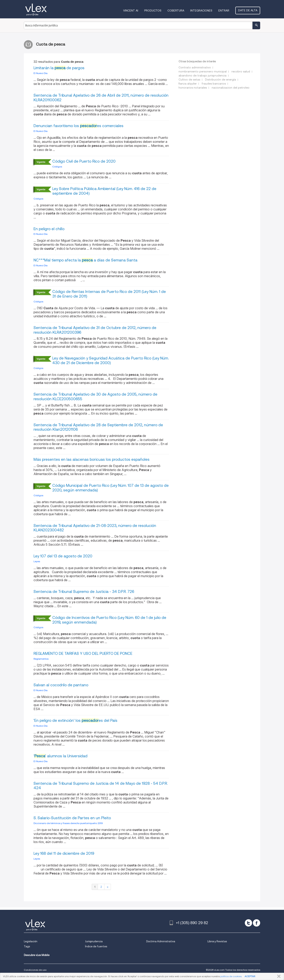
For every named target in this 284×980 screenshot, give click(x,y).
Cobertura (176, 10)
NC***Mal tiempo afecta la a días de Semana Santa (85, 260)
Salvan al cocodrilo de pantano (61, 685)
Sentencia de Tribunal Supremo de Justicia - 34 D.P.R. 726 (84, 592)
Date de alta (248, 10)
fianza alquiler (188, 84)
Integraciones (201, 10)
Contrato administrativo (195, 67)
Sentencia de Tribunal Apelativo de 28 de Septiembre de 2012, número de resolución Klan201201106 (98, 427)
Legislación (31, 941)
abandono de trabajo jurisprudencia (202, 75)
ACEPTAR (250, 976)
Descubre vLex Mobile (37, 955)
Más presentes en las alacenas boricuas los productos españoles (92, 459)
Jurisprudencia (94, 941)
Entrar (224, 10)
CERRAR (278, 976)
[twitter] (248, 923)
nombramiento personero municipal (203, 71)
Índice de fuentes (96, 946)
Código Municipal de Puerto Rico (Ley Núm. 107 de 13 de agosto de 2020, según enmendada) (110, 488)
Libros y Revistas (217, 941)
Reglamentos (41, 659)
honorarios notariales (193, 88)
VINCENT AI (131, 10)
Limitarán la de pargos (59, 68)
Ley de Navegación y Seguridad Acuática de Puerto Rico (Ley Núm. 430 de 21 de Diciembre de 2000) (110, 360)
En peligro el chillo (49, 229)
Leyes (37, 561)
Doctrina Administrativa (161, 941)
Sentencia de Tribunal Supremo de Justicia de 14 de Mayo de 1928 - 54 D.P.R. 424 (101, 786)
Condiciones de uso (35, 970)
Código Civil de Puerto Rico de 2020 (84, 161)
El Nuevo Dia (40, 73)
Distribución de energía (220, 79)
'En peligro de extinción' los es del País (75, 720)
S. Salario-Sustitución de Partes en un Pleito (72, 818)
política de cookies (231, 976)
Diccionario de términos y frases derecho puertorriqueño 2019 (68, 823)
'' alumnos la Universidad (60, 756)
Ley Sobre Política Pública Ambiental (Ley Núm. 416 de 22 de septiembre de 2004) (104, 191)
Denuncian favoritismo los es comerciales (78, 126)
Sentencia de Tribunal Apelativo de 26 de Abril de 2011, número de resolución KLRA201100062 (101, 98)
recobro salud (241, 71)
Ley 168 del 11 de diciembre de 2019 (64, 853)
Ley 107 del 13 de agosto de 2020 (63, 556)
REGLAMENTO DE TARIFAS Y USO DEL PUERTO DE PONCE (83, 654)
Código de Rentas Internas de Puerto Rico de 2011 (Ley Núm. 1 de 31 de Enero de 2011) (109, 294)
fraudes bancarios (214, 84)
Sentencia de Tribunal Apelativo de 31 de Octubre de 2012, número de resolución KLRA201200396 (95, 330)
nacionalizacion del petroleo (231, 88)
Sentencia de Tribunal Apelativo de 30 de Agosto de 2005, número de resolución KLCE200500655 (95, 397)
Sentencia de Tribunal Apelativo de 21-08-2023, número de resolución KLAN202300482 (95, 528)
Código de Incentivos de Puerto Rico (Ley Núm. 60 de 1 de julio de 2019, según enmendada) (109, 620)
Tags (27, 946)
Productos (153, 10)
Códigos (57, 167)
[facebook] (257, 923)
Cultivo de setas (189, 79)
